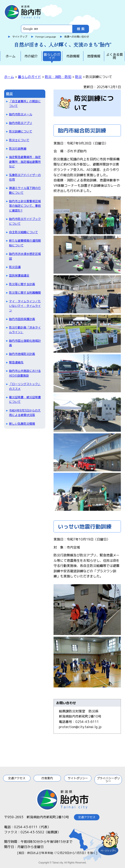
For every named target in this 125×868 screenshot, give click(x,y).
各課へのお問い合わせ (77, 37)
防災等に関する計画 (22, 284)
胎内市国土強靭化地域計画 (25, 343)
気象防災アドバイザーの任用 (25, 177)
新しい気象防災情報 (22, 424)
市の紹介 (31, 56)
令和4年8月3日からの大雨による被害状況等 (25, 413)
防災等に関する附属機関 (25, 293)
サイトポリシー (78, 778)
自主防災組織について (23, 232)
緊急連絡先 (16, 362)
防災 (78, 77)
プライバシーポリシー (108, 780)
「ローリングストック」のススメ (25, 386)
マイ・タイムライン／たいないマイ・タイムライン (25, 306)
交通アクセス (17, 778)
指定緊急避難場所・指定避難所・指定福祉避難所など (25, 162)
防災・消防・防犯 (58, 77)
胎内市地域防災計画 (22, 354)
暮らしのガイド (52, 56)
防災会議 (15, 267)
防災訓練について (21, 131)
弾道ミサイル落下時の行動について (25, 190)
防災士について (19, 140)
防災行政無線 (18, 148)
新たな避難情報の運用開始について (25, 243)
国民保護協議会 (19, 275)
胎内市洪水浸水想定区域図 (25, 256)
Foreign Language (46, 37)
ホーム (11, 56)
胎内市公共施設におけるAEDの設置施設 (25, 373)
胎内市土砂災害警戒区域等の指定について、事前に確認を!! (25, 206)
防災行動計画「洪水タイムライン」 (25, 330)
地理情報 (94, 56)
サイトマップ (20, 37)
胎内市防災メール (21, 114)
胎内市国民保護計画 (22, 319)
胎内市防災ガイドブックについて (25, 221)
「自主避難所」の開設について (25, 103)
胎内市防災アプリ (21, 123)
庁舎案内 (47, 778)
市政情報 (73, 56)
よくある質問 (114, 56)
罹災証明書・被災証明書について (25, 399)
